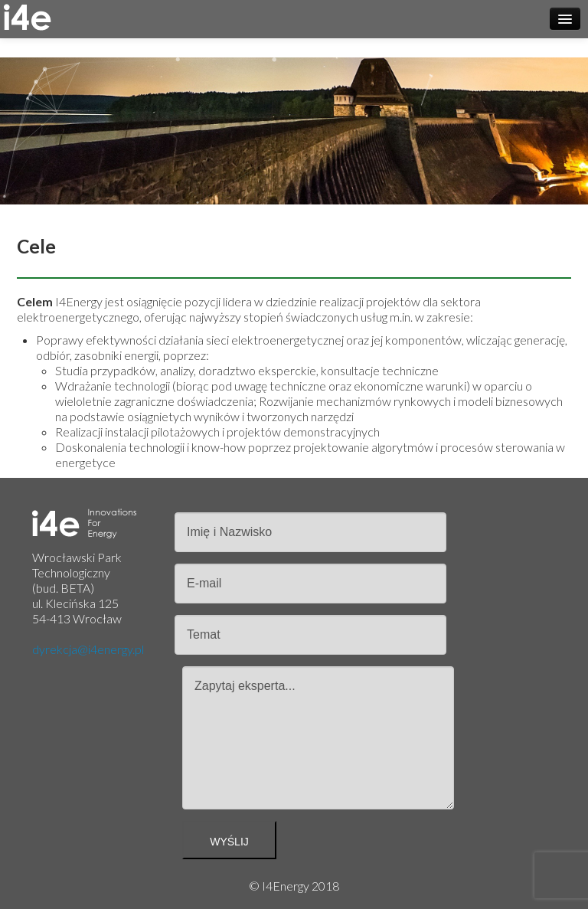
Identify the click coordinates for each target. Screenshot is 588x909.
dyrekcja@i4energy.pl (88, 649)
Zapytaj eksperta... (318, 738)
